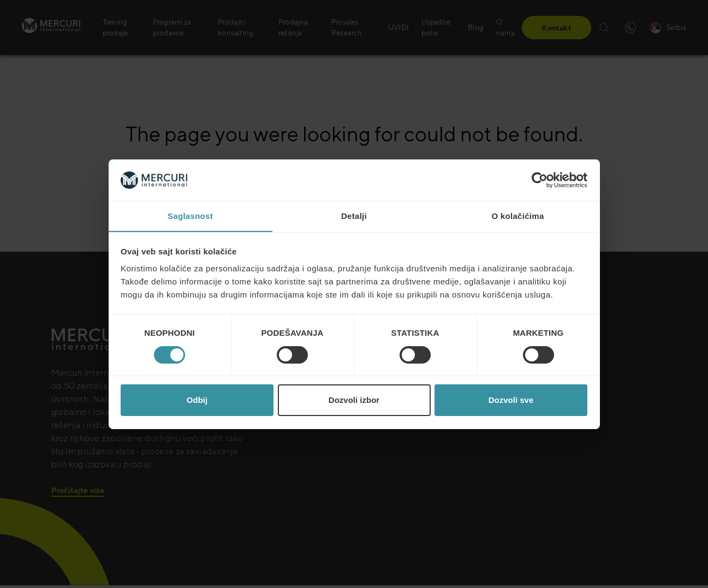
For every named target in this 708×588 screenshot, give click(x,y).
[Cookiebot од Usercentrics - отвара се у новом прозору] (540, 180)
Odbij (197, 400)
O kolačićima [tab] (517, 216)
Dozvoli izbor (354, 400)
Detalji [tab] (354, 216)
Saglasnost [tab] (190, 216)
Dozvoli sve (511, 400)
